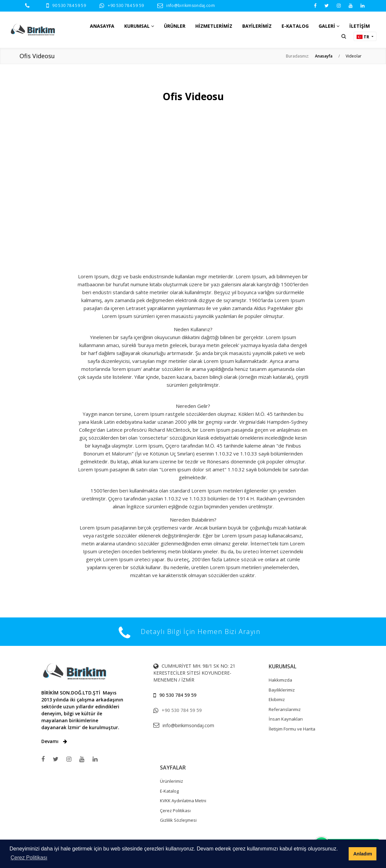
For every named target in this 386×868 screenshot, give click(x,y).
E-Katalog (169, 791)
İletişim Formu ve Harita (292, 729)
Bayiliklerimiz (282, 690)
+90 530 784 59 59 (126, 5)
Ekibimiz (277, 699)
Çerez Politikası (175, 810)
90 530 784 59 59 (69, 5)
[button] (344, 36)
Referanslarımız (285, 709)
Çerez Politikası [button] (29, 858)
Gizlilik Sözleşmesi (178, 820)
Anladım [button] (363, 854)
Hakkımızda (280, 680)
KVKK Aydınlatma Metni (183, 801)
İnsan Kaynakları (286, 719)
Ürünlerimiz (172, 781)
